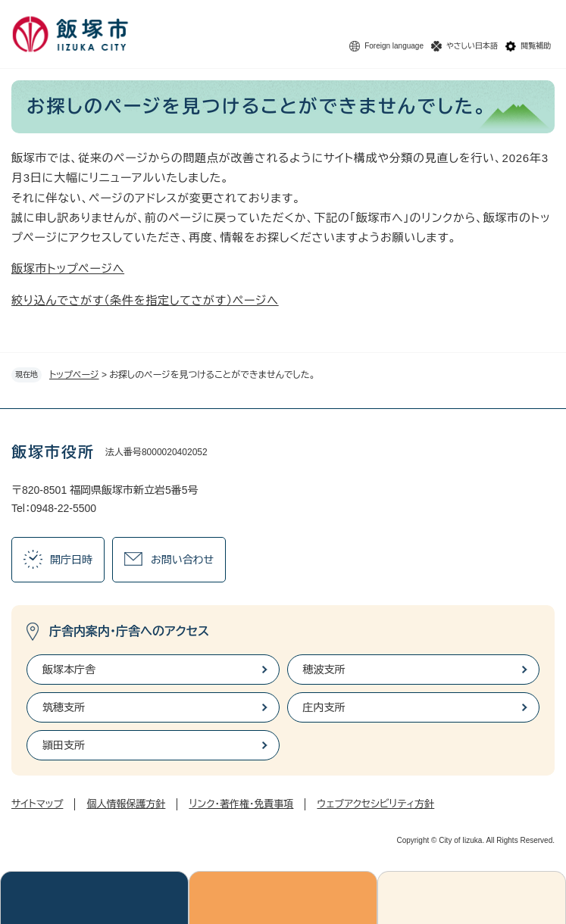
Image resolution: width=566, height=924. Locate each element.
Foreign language (394, 46)
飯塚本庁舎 (69, 670)
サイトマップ (37, 804)
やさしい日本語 (472, 46)
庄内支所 (324, 707)
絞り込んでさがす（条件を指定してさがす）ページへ (145, 300)
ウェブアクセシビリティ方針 (375, 804)
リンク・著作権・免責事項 (241, 804)
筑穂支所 (64, 707)
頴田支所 (64, 745)
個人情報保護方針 (126, 804)
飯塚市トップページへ (68, 268)
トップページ (74, 375)
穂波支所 (324, 670)
